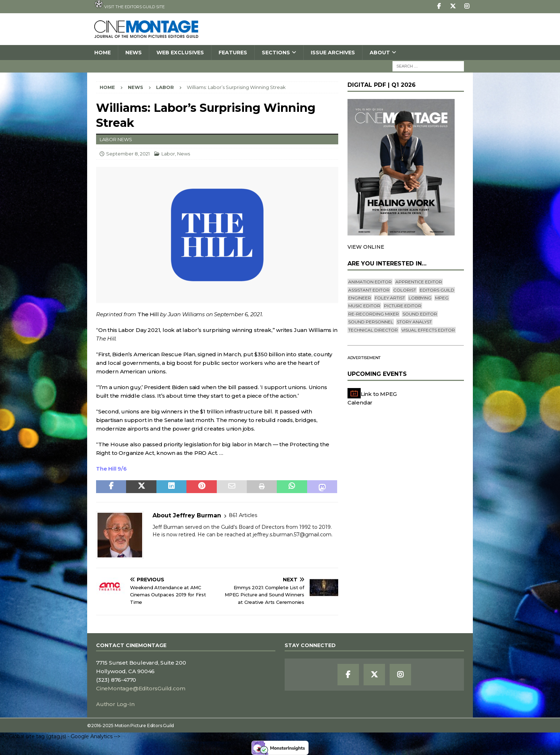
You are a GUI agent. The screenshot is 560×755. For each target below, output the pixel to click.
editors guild (437, 290)
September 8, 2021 (128, 154)
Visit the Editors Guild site (129, 5)
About (380, 53)
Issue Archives (333, 53)
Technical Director (373, 330)
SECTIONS (276, 53)
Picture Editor (403, 306)
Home (102, 53)
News (134, 53)
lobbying (420, 298)
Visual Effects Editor (428, 330)
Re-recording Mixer (374, 314)
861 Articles (243, 515)
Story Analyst (414, 322)
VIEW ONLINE (366, 247)
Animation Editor (370, 282)
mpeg (442, 298)
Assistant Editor (369, 290)
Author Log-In (115, 704)
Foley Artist (390, 298)
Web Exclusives (180, 53)
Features (233, 53)
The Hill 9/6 (111, 469)
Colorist (405, 290)
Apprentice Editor (419, 282)
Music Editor (364, 306)
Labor (168, 154)
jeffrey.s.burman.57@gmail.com (292, 535)
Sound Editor (420, 314)
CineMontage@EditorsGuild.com (141, 688)
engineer (360, 298)
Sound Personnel (371, 322)
